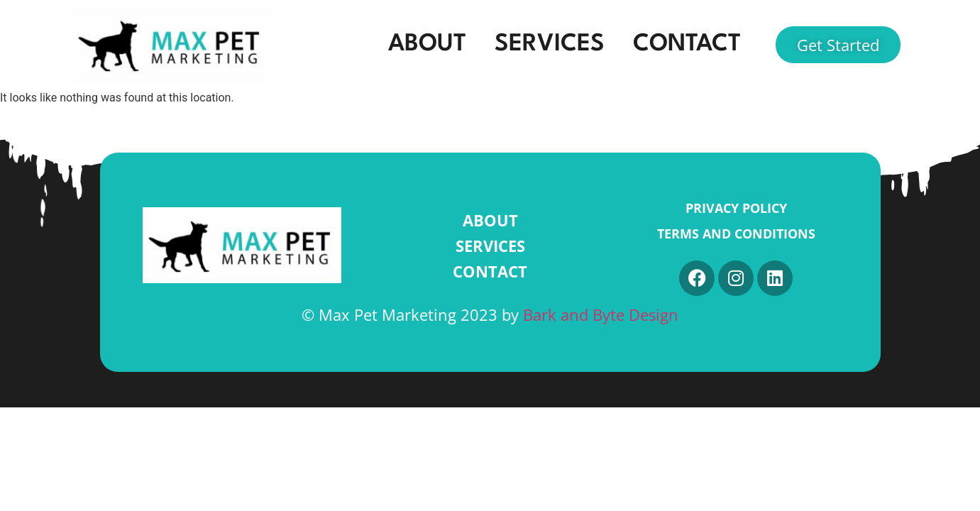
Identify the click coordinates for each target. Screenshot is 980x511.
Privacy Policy (736, 208)
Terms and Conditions (736, 233)
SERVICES (550, 44)
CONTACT (687, 44)
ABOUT (427, 44)
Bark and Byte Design (601, 314)
